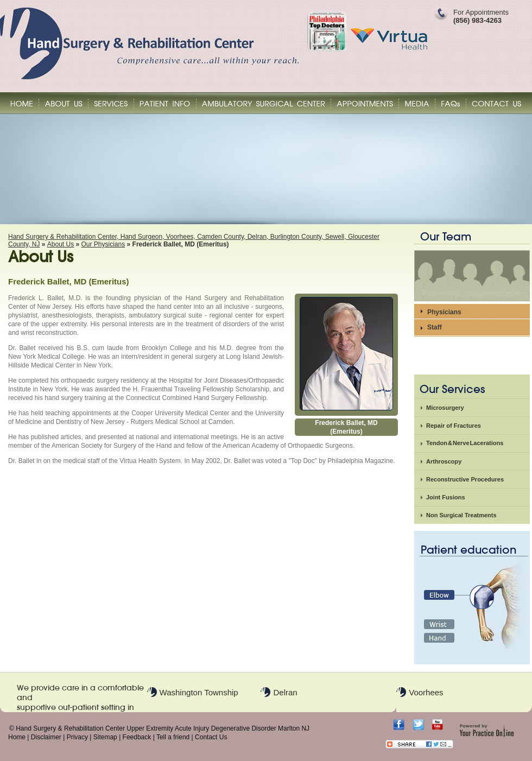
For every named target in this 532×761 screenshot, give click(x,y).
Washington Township (199, 692)
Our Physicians (103, 244)
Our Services (452, 389)
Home (17, 737)
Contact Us (211, 737)
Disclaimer (46, 737)
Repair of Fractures (454, 426)
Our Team (446, 237)
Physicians (444, 312)
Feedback (137, 737)
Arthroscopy (444, 461)
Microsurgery (445, 408)
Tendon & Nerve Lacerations (465, 443)
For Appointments (481, 16)
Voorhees (426, 692)
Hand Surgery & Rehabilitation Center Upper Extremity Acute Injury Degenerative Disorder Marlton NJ (163, 728)
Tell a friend (173, 737)
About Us (61, 244)
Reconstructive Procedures (465, 479)
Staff (435, 327)
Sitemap (105, 737)
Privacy (77, 737)
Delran (285, 692)
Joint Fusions (446, 497)
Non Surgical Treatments (461, 515)
